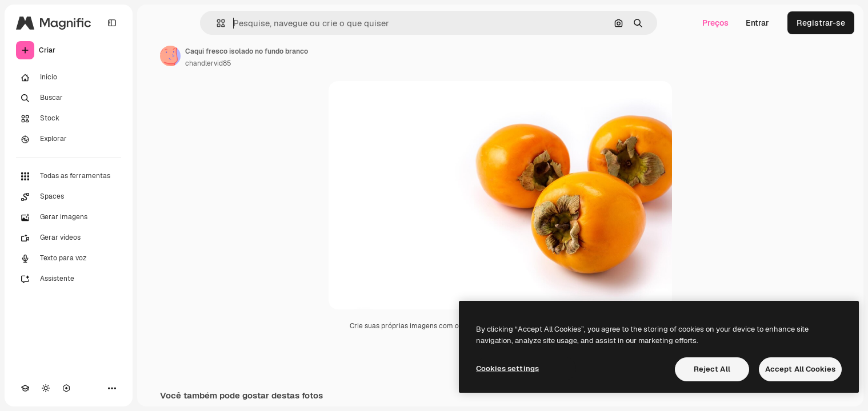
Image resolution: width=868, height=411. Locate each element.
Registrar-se (821, 23)
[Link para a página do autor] (170, 56)
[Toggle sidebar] (112, 23)
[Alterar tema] (46, 388)
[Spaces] (69, 197)
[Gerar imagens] (69, 217)
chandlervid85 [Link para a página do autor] (208, 63)
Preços (715, 23)
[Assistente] (69, 279)
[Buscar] (69, 98)
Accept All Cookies (800, 369)
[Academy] (25, 388)
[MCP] (66, 388)
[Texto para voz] (69, 259)
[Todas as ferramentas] (69, 176)
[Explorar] (69, 139)
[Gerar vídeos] (69, 238)
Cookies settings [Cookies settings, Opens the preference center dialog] (507, 368)
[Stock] (69, 119)
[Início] (69, 78)
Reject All (712, 369)
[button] (216, 23)
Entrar (757, 23)
